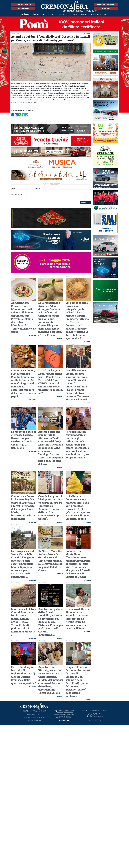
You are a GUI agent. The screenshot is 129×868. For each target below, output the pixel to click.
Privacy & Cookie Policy (95, 720)
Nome (20, 190)
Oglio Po (106, 8)
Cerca (104, 14)
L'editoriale (84, 14)
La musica (45, 14)
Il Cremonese (23, 8)
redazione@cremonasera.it (64, 717)
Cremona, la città (23, 5)
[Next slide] (88, 63)
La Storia (63, 14)
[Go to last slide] (14, 63)
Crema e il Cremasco (106, 5)
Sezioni (95, 14)
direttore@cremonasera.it (64, 712)
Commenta (85, 203)
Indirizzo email (20, 196)
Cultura (54, 14)
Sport (37, 14)
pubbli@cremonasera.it (95, 716)
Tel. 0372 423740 (95, 713)
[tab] (50, 81)
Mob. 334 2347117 (95, 715)
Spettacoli (73, 14)
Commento (61, 194)
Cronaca (29, 14)
